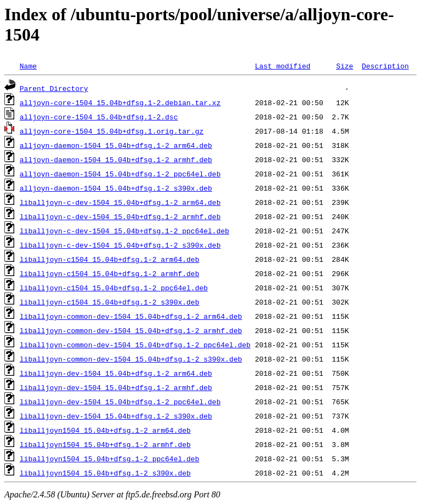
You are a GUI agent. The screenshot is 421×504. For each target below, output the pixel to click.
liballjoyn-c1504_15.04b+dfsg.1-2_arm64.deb (110, 259)
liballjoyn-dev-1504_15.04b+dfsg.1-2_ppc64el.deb (120, 402)
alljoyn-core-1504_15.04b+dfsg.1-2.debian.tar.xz (120, 102)
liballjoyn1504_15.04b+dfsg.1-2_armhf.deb (105, 444)
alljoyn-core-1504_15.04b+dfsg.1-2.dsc (99, 117)
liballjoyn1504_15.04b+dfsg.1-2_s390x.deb (105, 473)
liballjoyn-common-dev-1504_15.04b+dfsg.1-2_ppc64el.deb (135, 345)
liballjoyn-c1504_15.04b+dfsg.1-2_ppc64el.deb (114, 288)
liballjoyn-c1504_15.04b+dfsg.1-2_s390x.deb (110, 302)
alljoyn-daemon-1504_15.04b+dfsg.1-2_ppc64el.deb (120, 174)
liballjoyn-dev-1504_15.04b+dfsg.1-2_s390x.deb (116, 416)
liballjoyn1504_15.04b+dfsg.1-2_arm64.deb (105, 430)
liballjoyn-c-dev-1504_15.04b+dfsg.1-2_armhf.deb (120, 216)
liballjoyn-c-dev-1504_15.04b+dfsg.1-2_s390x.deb (120, 245)
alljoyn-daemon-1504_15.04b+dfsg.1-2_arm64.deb (116, 145)
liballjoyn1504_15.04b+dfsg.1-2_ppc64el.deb (110, 459)
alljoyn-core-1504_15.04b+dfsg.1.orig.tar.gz (112, 131)
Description (385, 66)
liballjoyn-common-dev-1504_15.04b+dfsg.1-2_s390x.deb (131, 359)
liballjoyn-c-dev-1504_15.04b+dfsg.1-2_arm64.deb (120, 202)
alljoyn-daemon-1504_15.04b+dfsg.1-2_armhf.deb (116, 159)
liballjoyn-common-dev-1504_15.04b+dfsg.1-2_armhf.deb (131, 330)
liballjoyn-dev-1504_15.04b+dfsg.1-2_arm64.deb (116, 373)
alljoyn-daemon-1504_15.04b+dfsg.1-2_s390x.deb (116, 188)
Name (28, 66)
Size (345, 66)
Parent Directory (54, 88)
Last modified (283, 66)
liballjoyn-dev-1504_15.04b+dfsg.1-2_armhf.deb (116, 387)
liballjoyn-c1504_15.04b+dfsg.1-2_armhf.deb (110, 273)
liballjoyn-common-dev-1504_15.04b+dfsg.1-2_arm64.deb (131, 316)
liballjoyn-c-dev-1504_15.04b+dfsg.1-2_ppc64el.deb (124, 231)
